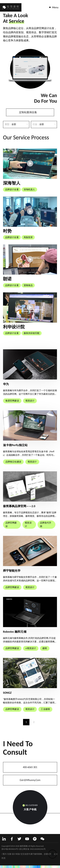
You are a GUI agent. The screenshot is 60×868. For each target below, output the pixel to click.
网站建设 (5, 851)
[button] (10, 72)
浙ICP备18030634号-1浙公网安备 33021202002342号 (24, 849)
